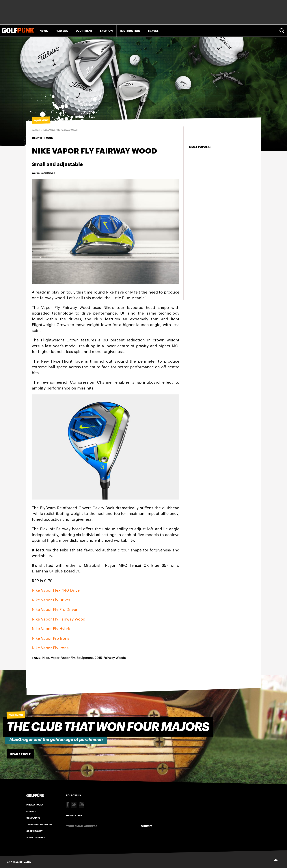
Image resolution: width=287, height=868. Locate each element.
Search (282, 31)
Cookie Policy (35, 831)
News (44, 31)
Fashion (106, 31)
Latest (36, 130)
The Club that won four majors (108, 727)
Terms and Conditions (39, 824)
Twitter (74, 805)
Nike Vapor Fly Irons (50, 647)
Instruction (130, 31)
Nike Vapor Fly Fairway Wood (60, 130)
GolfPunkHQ (24, 862)
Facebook (68, 805)
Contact (31, 811)
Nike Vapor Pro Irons (51, 638)
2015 (98, 657)
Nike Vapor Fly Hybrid (52, 628)
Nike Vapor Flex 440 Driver (56, 590)
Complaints (33, 818)
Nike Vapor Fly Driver (51, 600)
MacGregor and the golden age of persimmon (56, 740)
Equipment (84, 31)
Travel (153, 31)
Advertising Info (36, 837)
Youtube (81, 805)
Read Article (20, 754)
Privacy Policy (35, 805)
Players (62, 31)
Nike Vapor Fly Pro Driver (55, 609)
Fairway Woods (114, 657)
